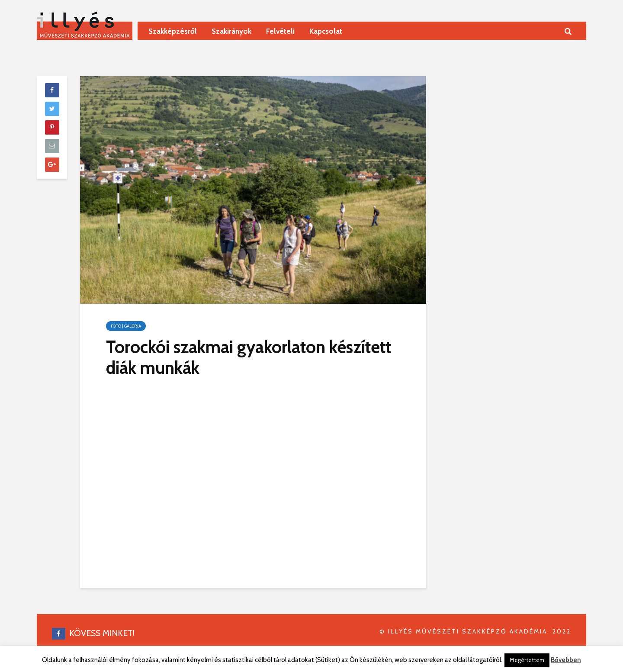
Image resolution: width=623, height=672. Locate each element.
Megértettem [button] (527, 660)
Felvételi (280, 31)
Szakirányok (231, 31)
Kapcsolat (326, 31)
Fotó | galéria (126, 326)
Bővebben (566, 660)
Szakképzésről (173, 31)
